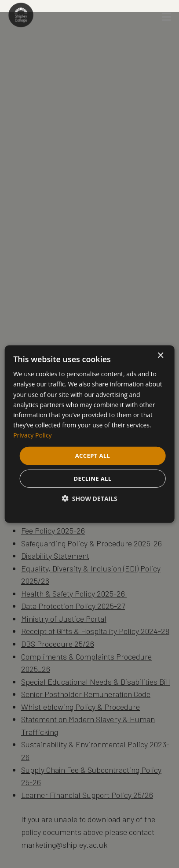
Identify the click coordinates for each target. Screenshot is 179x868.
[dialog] (89, 434)
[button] (89, 498)
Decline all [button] (92, 478)
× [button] (160, 356)
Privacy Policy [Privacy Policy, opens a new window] (32, 435)
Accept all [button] (93, 456)
